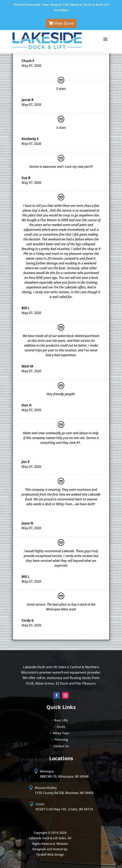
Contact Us (61, 746)
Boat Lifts (61, 720)
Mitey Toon (61, 733)
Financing (61, 739)
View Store (64, 23)
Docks (61, 727)
